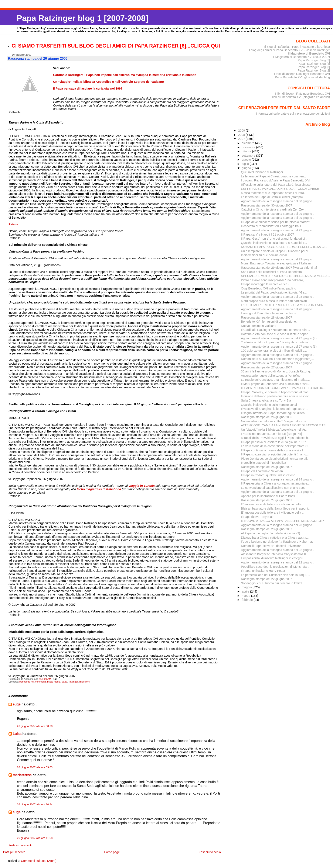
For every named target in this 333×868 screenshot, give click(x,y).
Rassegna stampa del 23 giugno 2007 (267, 529)
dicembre (249, 143)
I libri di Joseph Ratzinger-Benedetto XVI (303, 94)
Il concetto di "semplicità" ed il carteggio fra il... (272, 226)
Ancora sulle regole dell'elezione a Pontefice (271, 376)
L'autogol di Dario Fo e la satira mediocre (269, 313)
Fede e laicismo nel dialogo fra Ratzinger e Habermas (277, 542)
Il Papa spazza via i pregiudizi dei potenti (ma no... (275, 454)
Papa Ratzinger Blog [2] (314, 70)
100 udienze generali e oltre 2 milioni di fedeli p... (274, 351)
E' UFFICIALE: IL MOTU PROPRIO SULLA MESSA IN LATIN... (283, 305)
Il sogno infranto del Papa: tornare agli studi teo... (274, 413)
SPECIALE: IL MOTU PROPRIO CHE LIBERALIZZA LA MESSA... (286, 276)
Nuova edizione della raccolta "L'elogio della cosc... (275, 421)
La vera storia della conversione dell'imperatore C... (276, 446)
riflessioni (84, 682)
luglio (246, 164)
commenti (41, 682)
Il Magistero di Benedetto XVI (309, 53)
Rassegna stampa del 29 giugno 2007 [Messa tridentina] (279, 268)
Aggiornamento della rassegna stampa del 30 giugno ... (278, 201)
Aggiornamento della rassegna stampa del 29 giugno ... (278, 214)
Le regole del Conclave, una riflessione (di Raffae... (275, 380)
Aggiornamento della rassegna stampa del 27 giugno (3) (279, 347)
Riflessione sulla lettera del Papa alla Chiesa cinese (276, 185)
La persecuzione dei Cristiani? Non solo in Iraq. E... (276, 575)
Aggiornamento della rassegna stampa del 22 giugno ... (278, 550)
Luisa (17, 734)
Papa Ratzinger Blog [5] (314, 60)
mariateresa (22, 775)
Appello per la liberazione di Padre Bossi (268, 496)
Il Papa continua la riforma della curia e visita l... (273, 450)
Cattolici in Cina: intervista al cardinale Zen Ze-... (274, 209)
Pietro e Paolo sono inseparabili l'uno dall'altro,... (274, 280)
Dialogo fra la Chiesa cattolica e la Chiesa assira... (275, 538)
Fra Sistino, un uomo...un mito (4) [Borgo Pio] (271, 434)
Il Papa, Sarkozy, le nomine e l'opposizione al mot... (276, 392)
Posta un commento (21, 845)
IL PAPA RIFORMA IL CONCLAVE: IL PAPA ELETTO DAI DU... (283, 388)
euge (17, 704)
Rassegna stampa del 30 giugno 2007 (267, 205)
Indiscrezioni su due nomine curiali (264, 255)
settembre (249, 156)
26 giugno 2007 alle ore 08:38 (35, 726)
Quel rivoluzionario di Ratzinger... (263, 172)
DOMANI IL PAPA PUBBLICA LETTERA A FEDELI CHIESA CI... (284, 247)
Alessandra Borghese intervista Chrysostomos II (273, 554)
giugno (247, 168)
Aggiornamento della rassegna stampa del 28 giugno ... (278, 297)
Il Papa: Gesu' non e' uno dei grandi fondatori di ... (275, 239)
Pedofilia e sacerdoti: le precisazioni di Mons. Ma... (275, 567)
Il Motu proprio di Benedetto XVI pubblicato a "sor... (275, 384)
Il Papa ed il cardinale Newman (262, 471)
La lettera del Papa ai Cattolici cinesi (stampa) (272, 197)
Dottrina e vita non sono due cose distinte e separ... (276, 334)
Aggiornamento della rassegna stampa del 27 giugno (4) (279, 338)
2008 (242, 135)
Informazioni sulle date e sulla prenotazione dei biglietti (293, 114)
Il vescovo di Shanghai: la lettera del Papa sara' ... (275, 409)
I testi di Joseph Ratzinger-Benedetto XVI (302, 74)
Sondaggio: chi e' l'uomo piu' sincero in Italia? (272, 583)
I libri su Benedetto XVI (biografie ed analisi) (300, 97)
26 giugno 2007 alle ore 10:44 (35, 805)
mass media (54, 682)
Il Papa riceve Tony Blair (257, 517)
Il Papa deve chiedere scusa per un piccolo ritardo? (276, 222)
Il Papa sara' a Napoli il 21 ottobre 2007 (268, 235)
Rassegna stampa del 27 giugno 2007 (267, 367)
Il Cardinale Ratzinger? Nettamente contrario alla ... (276, 330)
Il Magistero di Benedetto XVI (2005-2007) (301, 57)
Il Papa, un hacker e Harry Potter (263, 571)
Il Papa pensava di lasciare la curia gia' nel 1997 (273, 442)
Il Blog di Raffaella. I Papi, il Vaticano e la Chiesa (297, 47)
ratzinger (73, 682)
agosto (247, 160)
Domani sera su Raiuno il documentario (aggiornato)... (277, 359)
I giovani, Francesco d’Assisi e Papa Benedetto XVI (276, 180)
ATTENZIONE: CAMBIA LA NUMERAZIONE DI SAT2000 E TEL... (285, 425)
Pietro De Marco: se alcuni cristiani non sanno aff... (275, 459)
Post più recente (14, 852)
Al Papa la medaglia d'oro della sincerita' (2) (271, 533)
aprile (246, 591)
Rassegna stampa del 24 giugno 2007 (267, 500)
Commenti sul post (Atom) (39, 861)
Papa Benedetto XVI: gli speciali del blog (303, 77)
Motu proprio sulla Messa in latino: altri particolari (274, 301)
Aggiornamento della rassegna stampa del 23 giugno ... (278, 525)
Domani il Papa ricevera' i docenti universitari (271, 546)
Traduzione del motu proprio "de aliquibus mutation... (276, 342)
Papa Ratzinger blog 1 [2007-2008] (82, 18)
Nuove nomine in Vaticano (259, 326)
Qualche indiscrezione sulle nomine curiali (269, 405)
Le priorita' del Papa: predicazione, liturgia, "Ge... (274, 292)
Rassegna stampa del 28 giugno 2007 (267, 317)
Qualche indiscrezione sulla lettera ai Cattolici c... (274, 243)
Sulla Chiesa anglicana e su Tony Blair (267, 400)
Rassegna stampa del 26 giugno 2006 (267, 417)
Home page (112, 852)
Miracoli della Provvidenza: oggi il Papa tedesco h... (276, 438)
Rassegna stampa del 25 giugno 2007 (267, 467)
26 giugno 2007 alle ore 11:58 (35, 838)
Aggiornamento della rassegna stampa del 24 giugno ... (278, 479)
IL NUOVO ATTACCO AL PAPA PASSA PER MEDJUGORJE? (282, 521)
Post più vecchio (210, 852)
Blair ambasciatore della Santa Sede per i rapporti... (276, 508)
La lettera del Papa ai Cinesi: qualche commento (274, 176)
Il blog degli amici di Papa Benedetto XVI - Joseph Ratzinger (289, 50)
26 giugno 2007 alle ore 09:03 (35, 767)
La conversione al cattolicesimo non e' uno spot (273, 488)
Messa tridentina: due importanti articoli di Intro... (274, 193)
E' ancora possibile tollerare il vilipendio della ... (273, 504)
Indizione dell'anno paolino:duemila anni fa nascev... (276, 396)
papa (65, 682)
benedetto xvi (27, 682)
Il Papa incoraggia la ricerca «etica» (265, 284)
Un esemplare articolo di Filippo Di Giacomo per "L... (276, 251)
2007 (242, 139)
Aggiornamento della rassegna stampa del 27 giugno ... (278, 355)
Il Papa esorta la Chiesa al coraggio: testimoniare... (275, 483)
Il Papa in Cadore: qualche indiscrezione (268, 475)
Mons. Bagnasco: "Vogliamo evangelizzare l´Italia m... (277, 263)
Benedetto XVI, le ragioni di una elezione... (270, 322)
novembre (249, 147)
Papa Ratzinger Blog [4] (314, 64)
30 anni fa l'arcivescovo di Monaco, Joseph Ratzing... (277, 371)
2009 (242, 131)
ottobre (247, 151)
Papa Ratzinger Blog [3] (314, 67)
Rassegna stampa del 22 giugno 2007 (267, 579)
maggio (247, 587)
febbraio (248, 600)
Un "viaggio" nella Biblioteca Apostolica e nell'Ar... (274, 430)
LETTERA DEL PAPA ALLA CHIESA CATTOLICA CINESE (280, 189)
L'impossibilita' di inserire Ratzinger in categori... (273, 558)
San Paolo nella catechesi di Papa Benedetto (271, 272)
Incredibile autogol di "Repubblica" (264, 463)
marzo (247, 596)
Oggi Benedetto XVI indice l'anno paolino (269, 288)
